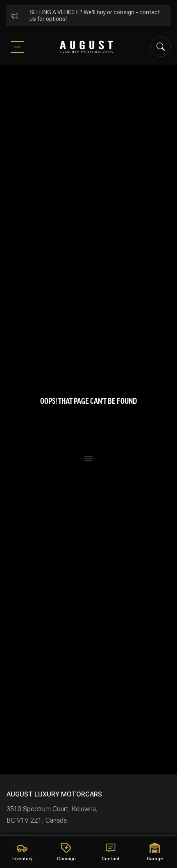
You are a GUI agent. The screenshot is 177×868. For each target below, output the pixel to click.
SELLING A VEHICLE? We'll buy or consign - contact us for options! (95, 16)
